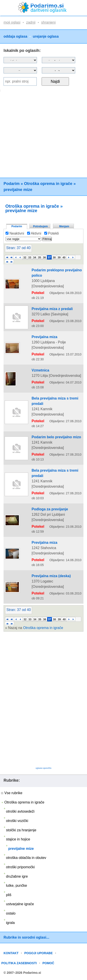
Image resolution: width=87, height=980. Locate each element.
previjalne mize (18, 190)
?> (59, 60)
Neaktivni (15, 233)
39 (59, 258)
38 (54, 258)
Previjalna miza (45, 337)
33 (30, 258)
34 (35, 258)
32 (25, 258)
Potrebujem (40, 226)
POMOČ (48, 963)
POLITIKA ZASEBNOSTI (19, 963)
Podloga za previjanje (50, 509)
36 (44, 258)
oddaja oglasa (15, 37)
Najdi (55, 81)
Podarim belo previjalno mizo (56, 437)
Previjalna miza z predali (52, 309)
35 (39, 258)
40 (64, 258)
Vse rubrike (12, 793)
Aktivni (34, 233)
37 (49, 258)
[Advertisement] (43, 135)
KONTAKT (11, 953)
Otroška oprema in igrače (48, 184)
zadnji (31, 22)
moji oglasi (12, 22)
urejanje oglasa (46, 37)
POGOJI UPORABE (38, 953)
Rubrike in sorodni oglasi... (26, 937)
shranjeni (48, 22)
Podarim (12, 184)
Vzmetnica (40, 370)
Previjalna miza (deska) (51, 576)
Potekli (52, 233)
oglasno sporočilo (43, 768)
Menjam (64, 226)
